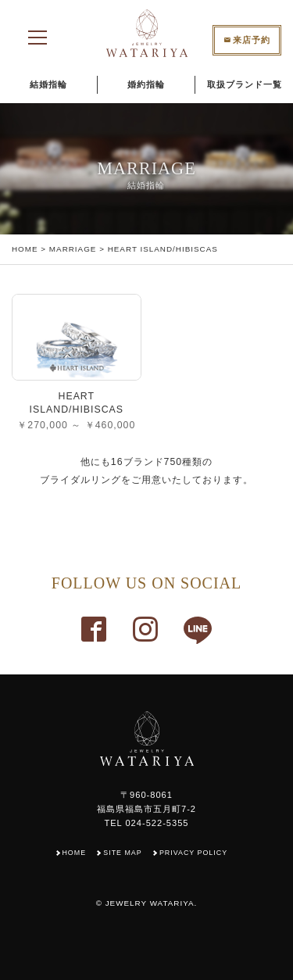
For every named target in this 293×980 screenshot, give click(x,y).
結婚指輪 (48, 84)
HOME (25, 249)
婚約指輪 (146, 84)
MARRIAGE (73, 249)
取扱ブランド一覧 (245, 84)
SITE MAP (122, 853)
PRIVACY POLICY (193, 853)
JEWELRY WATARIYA (150, 903)
